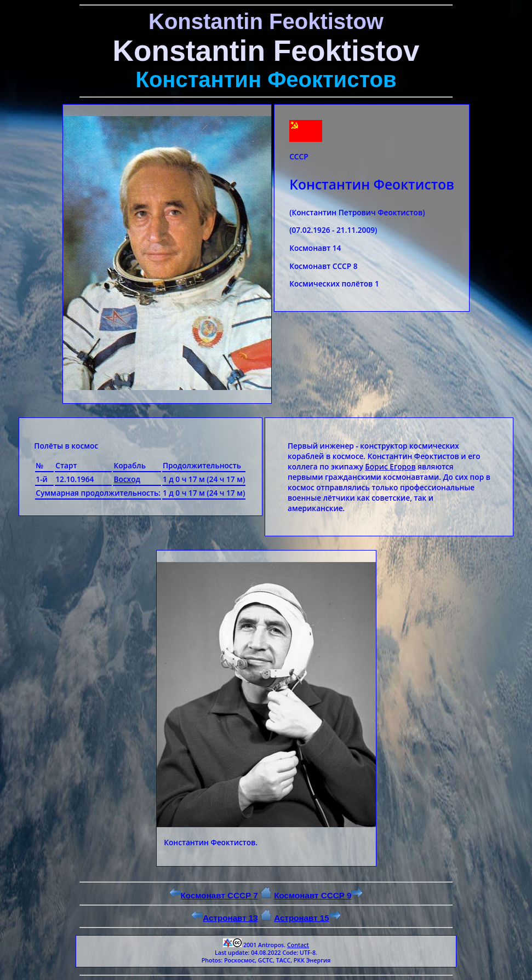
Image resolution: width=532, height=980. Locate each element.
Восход (127, 479)
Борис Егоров (390, 466)
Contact (298, 945)
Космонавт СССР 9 (318, 895)
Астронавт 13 (225, 918)
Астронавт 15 (307, 918)
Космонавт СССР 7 (214, 895)
